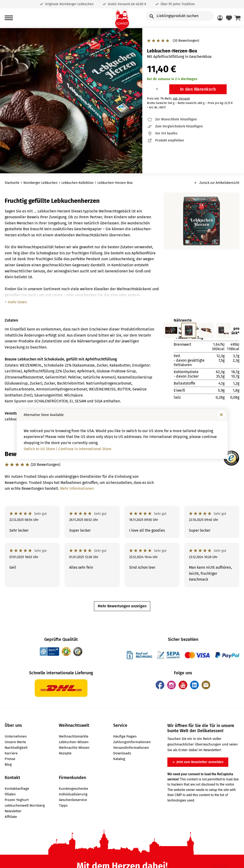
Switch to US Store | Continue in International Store (68, 449)
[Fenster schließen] (221, 415)
